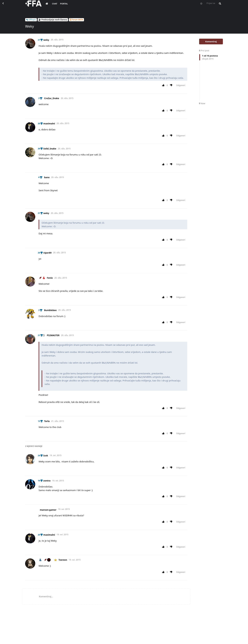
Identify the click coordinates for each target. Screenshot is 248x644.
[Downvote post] (172, 85)
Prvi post (204, 50)
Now (202, 103)
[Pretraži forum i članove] (219, 6)
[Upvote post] (164, 85)
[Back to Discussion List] (6, 6)
